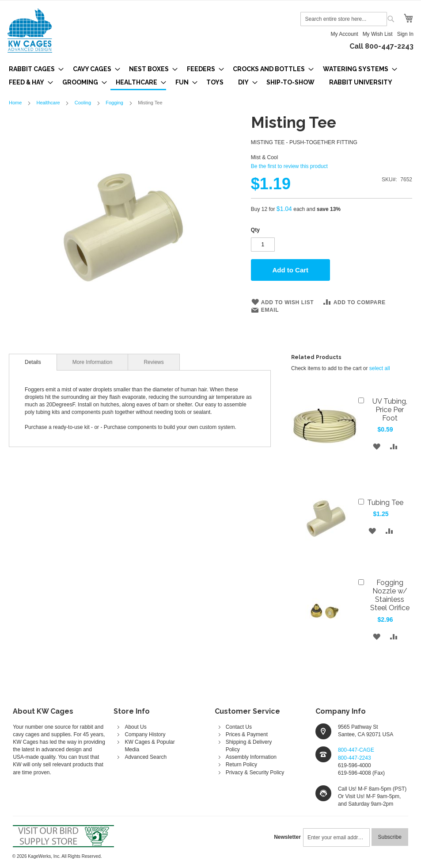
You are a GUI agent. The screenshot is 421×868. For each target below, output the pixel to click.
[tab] (33, 362)
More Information (93, 362)
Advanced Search (146, 757)
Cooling (83, 103)
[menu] (210, 76)
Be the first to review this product (289, 166)
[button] (377, 446)
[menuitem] (34, 69)
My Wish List (378, 34)
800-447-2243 (355, 758)
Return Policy (241, 765)
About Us (135, 727)
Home (15, 103)
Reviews (154, 362)
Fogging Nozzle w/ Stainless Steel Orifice (390, 595)
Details (33, 362)
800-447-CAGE (356, 750)
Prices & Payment (247, 734)
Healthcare (48, 103)
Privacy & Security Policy (255, 772)
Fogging (114, 103)
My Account (345, 34)
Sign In (405, 34)
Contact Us (239, 727)
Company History (145, 734)
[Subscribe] (390, 837)
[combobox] (344, 19)
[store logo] (30, 31)
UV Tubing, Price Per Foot (390, 410)
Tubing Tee (385, 503)
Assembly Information (251, 757)
